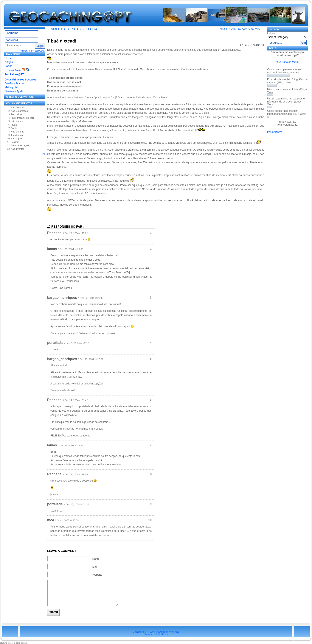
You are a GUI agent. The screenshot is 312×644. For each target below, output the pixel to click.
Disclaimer (149, 634)
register (23, 51)
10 (150, 520)
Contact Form (162, 634)
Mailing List (11, 87)
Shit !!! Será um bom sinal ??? (240, 29)
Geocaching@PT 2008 (144, 632)
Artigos (9, 62)
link (44, 154)
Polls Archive (275, 132)
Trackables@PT (14, 74)
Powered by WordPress (168, 632)
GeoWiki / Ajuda (14, 91)
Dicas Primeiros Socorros (21, 80)
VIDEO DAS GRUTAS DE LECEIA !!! (76, 29)
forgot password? (37, 51)
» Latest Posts (13, 71)
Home (8, 58)
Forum (9, 66)
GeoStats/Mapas (14, 83)
